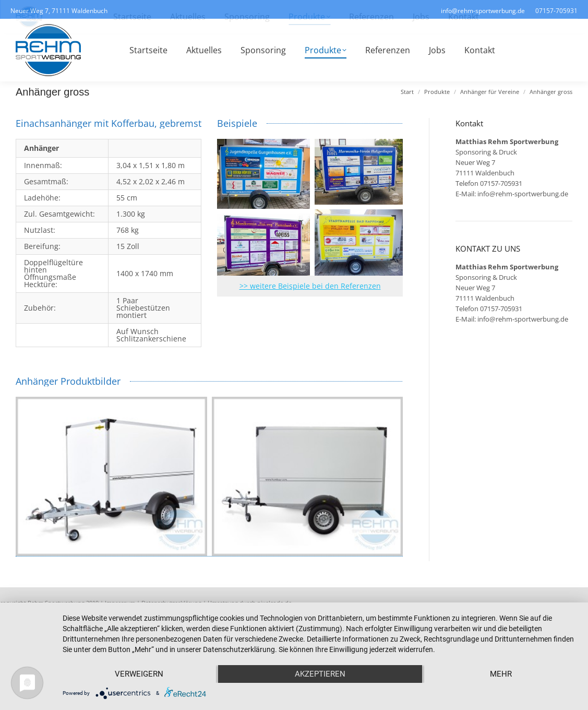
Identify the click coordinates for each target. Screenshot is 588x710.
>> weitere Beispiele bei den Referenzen (310, 286)
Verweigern (139, 674)
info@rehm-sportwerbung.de (523, 194)
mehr (501, 674)
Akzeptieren (320, 674)
